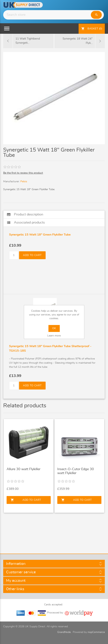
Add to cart (32, 255)
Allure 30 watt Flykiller (23, 469)
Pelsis (24, 182)
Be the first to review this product (23, 173)
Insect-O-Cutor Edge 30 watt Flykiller (76, 471)
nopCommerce (96, 632)
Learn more (54, 336)
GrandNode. (64, 632)
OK (54, 328)
